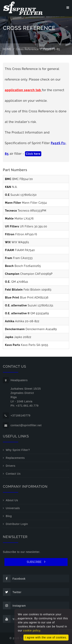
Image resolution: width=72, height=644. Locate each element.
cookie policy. (32, 631)
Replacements (15, 458)
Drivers (11, 466)
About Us (12, 500)
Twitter (12, 592)
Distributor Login (17, 524)
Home (7, 49)
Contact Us (13, 474)
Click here (33, 154)
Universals (13, 508)
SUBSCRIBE (36, 562)
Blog (9, 516)
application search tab (23, 90)
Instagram (14, 605)
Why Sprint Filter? (18, 450)
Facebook (14, 578)
